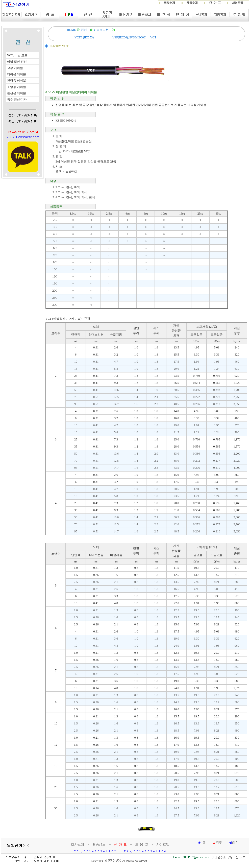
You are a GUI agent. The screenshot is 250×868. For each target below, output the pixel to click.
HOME (71, 30)
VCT (153, 37)
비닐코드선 (101, 30)
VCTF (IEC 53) (84, 37)
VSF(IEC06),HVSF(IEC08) (129, 37)
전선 (84, 30)
